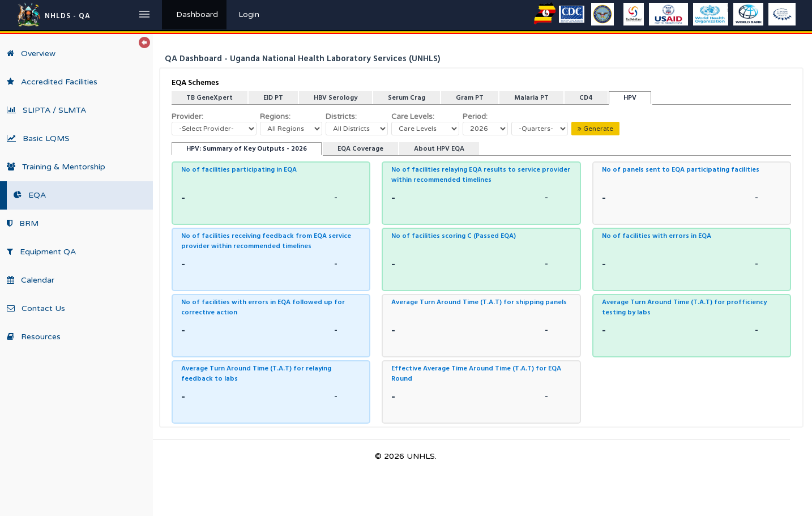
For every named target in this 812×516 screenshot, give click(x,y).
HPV (630, 98)
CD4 (586, 98)
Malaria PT (531, 98)
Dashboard (197, 14)
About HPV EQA (439, 149)
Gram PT (470, 98)
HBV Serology (336, 98)
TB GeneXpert (210, 98)
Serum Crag (407, 98)
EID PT (273, 98)
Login (249, 14)
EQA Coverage (360, 149)
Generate (595, 129)
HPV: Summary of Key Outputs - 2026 (247, 149)
